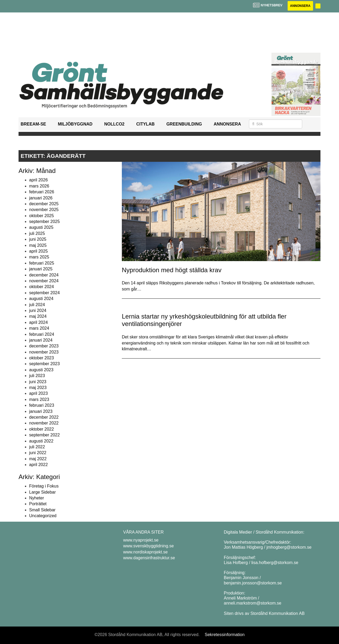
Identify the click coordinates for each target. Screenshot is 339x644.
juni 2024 (38, 310)
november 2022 (44, 423)
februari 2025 (42, 263)
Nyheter (37, 498)
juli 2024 (37, 305)
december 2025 (44, 204)
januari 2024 (41, 340)
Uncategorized (43, 516)
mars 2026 (39, 186)
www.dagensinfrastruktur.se (149, 558)
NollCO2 (114, 124)
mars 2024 (39, 328)
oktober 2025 (41, 216)
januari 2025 (41, 269)
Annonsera (300, 6)
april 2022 (38, 465)
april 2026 (38, 180)
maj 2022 (38, 459)
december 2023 (44, 346)
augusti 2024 (41, 299)
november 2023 (44, 352)
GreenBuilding (184, 124)
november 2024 (44, 281)
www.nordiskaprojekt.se (145, 552)
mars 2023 (39, 399)
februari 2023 (42, 405)
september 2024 (44, 293)
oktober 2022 (41, 429)
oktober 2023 (41, 358)
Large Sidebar (43, 492)
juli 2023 (37, 376)
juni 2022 (38, 453)
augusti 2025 (41, 228)
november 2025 (44, 210)
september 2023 (44, 364)
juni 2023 (38, 382)
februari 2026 (42, 192)
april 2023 (38, 394)
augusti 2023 (41, 370)
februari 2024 (42, 334)
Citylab (145, 124)
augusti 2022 (41, 441)
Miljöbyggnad (75, 124)
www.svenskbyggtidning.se (148, 546)
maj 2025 (38, 245)
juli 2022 (37, 447)
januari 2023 (41, 411)
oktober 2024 (41, 287)
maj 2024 (38, 316)
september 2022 (44, 435)
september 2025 (44, 222)
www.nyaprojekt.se (141, 540)
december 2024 (44, 275)
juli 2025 (37, 233)
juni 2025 (38, 239)
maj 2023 (38, 388)
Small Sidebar (42, 510)
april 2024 (38, 322)
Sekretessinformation (225, 635)
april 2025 (38, 251)
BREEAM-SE (33, 124)
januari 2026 (41, 198)
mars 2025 (39, 257)
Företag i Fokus (44, 486)
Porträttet (38, 504)
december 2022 (44, 417)
